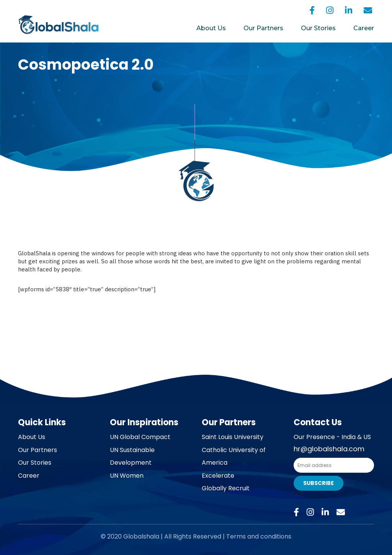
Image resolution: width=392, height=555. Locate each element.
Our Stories (318, 28)
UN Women (127, 476)
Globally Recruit (226, 488)
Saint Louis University (233, 437)
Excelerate (218, 476)
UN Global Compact (140, 437)
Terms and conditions (259, 536)
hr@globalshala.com (329, 449)
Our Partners (263, 28)
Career (364, 28)
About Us (211, 28)
